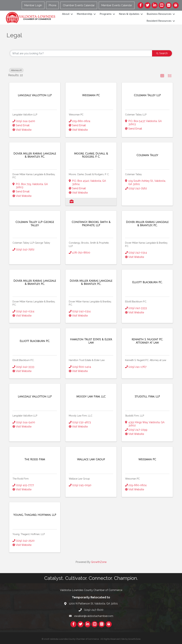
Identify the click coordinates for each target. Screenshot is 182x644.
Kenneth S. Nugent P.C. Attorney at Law (146, 360)
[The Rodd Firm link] (35, 459)
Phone (53, 5)
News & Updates (128, 14)
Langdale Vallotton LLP (25, 115)
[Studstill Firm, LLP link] (147, 397)
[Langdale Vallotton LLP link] (35, 95)
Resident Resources (158, 21)
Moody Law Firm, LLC (81, 416)
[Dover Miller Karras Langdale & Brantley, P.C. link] (35, 155)
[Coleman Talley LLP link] (147, 95)
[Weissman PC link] (91, 95)
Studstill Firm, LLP (135, 416)
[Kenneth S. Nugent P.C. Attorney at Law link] (147, 341)
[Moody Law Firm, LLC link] (91, 397)
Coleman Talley (133, 174)
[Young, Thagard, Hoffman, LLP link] (35, 515)
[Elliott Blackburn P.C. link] (147, 282)
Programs (105, 14)
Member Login (33, 5)
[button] (162, 76)
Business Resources (158, 14)
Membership (84, 14)
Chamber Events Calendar (79, 5)
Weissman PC (76, 115)
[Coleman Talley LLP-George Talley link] (35, 224)
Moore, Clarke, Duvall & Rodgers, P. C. (89, 174)
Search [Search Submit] (162, 53)
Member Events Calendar (117, 5)
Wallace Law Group (79, 479)
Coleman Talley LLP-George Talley (31, 243)
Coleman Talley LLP (136, 115)
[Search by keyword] (81, 53)
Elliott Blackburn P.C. (136, 302)
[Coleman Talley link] (147, 155)
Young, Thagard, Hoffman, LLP (29, 534)
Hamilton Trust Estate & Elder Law (87, 360)
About (65, 14)
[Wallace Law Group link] (91, 459)
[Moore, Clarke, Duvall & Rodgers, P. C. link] (91, 155)
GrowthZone (99, 562)
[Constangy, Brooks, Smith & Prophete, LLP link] (91, 224)
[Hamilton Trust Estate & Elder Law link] (91, 341)
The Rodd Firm (21, 479)
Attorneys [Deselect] (16, 70)
